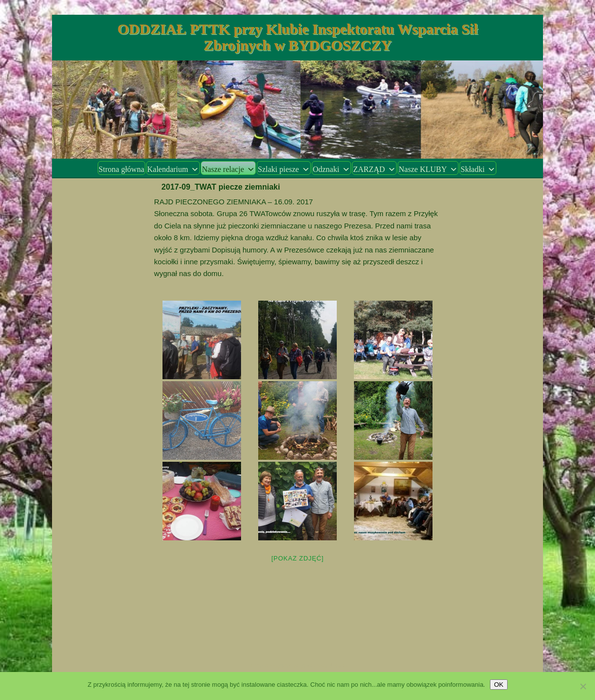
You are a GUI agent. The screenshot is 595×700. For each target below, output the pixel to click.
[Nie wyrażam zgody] (583, 686)
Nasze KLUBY (428, 169)
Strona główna (122, 169)
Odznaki (331, 169)
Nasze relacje (228, 169)
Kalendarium (173, 169)
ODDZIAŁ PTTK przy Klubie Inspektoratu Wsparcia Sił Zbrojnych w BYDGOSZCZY (297, 37)
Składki (478, 169)
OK (499, 685)
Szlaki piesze (284, 169)
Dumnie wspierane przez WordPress (298, 666)
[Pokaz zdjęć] (298, 558)
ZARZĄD (374, 169)
